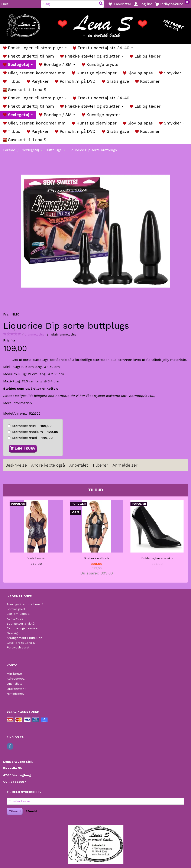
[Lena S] (95, 25)
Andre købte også (48, 465)
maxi (32, 438)
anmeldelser (35, 335)
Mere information (17, 403)
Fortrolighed (16, 609)
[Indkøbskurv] (172, 4)
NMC (15, 314)
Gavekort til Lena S (21, 643)
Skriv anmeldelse (64, 334)
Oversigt (13, 633)
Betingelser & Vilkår (21, 624)
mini (32, 426)
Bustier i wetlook (96, 558)
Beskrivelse (16, 465)
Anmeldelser (125, 465)
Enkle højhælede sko (157, 558)
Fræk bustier (36, 558)
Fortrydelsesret (18, 647)
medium (35, 432)
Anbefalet (79, 465)
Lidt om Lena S (18, 614)
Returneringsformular (23, 628)
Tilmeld (15, 811)
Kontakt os (15, 619)
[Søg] (101, 4)
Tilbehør (100, 465)
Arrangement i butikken (24, 638)
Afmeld (31, 811)
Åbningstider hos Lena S (25, 604)
